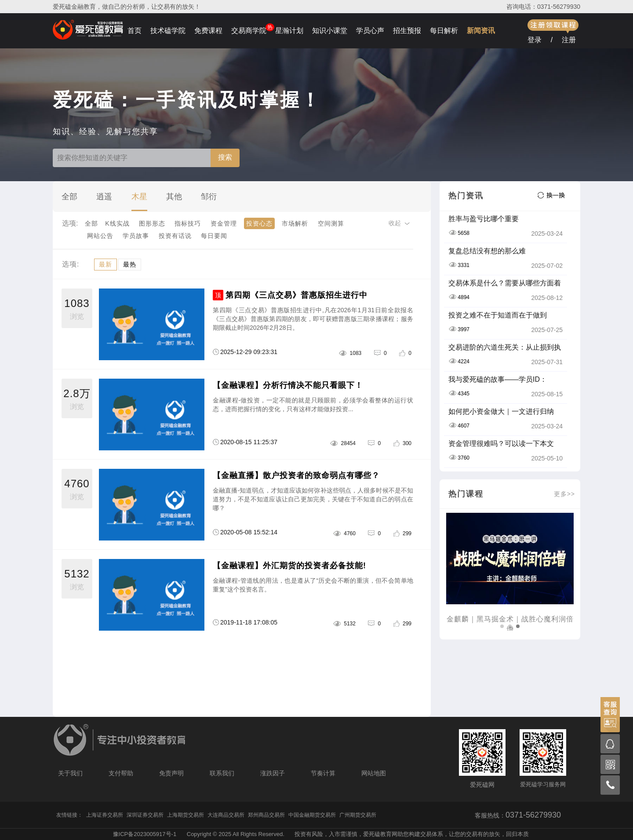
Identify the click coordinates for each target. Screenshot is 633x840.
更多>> (564, 494)
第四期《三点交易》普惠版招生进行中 (296, 295)
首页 (135, 31)
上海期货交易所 (186, 815)
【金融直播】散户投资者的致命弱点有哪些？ (296, 475)
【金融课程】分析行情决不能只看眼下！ (288, 385)
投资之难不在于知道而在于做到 (498, 315)
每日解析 (444, 31)
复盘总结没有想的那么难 (487, 251)
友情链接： (69, 815)
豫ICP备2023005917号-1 (145, 834)
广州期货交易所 (358, 815)
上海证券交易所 (105, 815)
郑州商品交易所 (266, 815)
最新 (105, 264)
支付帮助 (121, 773)
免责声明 (171, 773)
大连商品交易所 (226, 815)
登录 (535, 40)
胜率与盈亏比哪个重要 (484, 219)
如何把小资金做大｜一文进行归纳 (501, 411)
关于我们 (70, 773)
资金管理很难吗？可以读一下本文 (501, 444)
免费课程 (208, 31)
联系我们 (222, 773)
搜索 (225, 157)
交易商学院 (249, 31)
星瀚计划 (289, 31)
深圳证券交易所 (145, 815)
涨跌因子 (273, 773)
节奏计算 (323, 773)
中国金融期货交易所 (312, 815)
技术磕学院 (168, 31)
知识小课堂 (330, 31)
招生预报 (407, 31)
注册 (569, 40)
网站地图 (374, 773)
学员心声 (370, 31)
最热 (130, 264)
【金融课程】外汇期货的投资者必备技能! (289, 566)
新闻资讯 (481, 31)
